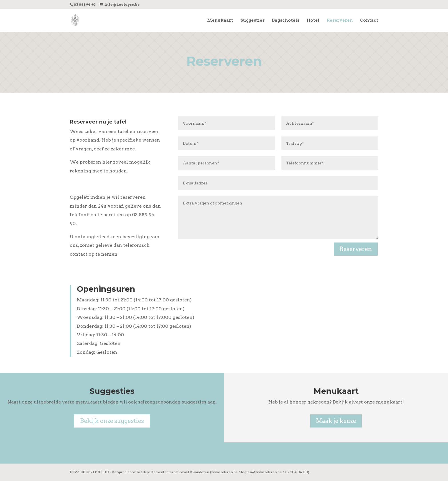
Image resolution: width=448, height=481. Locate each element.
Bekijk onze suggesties (112, 421)
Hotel (313, 20)
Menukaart (220, 20)
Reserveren (340, 20)
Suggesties (252, 20)
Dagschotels (286, 20)
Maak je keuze (336, 421)
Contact (369, 20)
